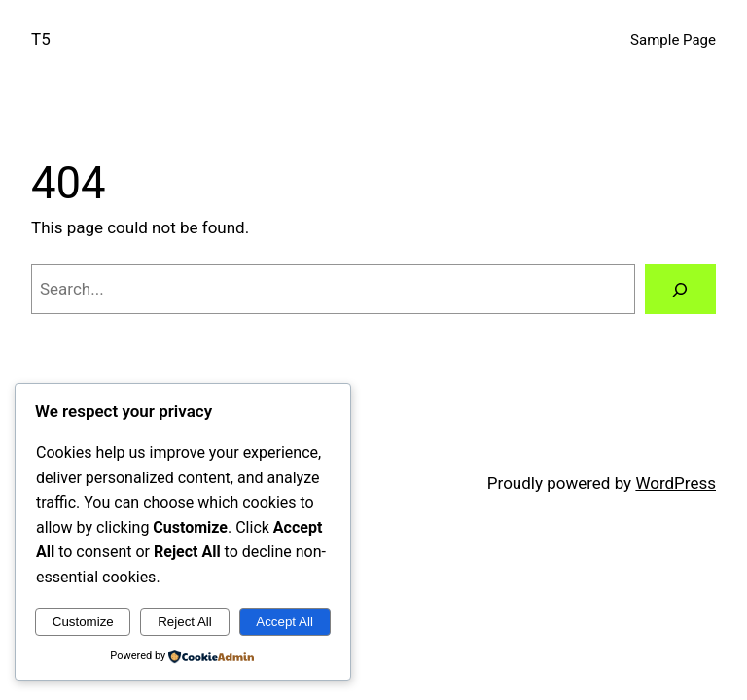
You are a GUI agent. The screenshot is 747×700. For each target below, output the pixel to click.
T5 (41, 39)
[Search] (680, 289)
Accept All (285, 622)
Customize (83, 622)
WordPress (676, 483)
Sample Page (673, 40)
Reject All (185, 622)
